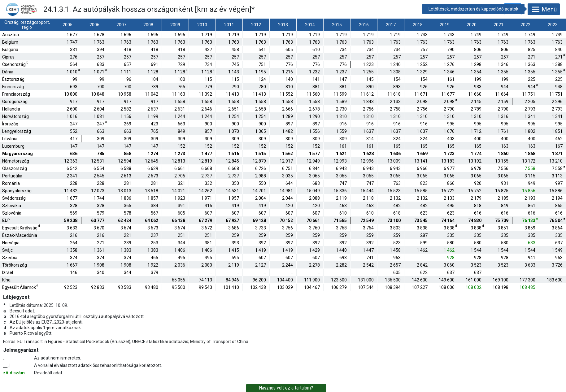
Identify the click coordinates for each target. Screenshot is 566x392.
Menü (544, 9)
